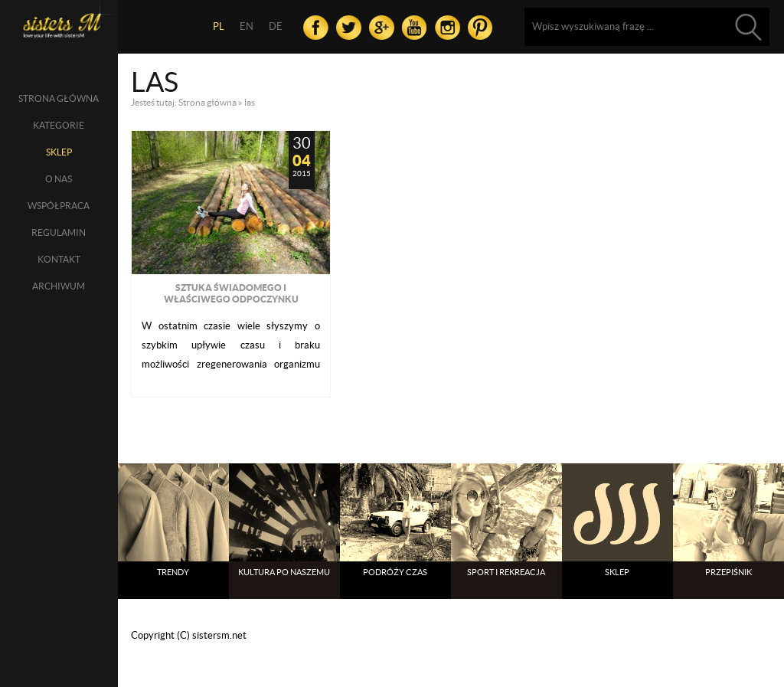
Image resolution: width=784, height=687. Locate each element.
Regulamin (59, 232)
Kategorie (59, 125)
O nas (59, 179)
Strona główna (59, 98)
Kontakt (59, 259)
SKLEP (59, 152)
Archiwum (59, 286)
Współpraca (59, 206)
